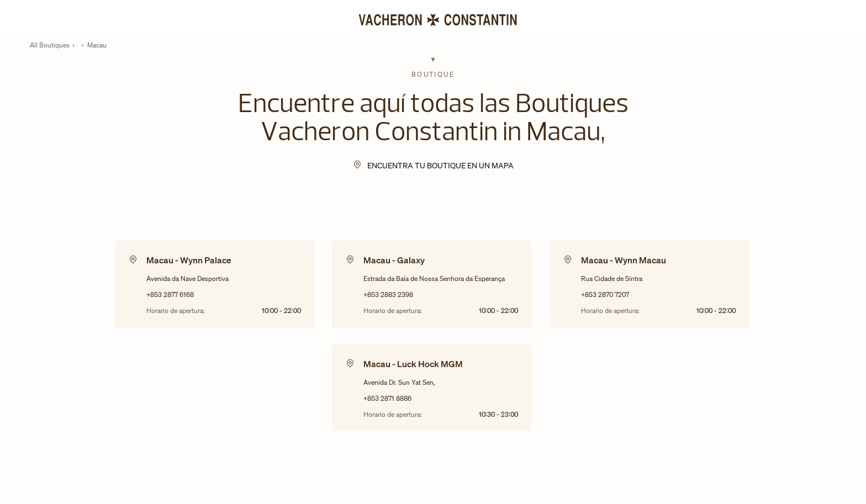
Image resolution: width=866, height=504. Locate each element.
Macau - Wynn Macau (624, 260)
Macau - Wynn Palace (189, 260)
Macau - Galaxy (394, 260)
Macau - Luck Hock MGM (413, 364)
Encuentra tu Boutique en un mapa (440, 165)
